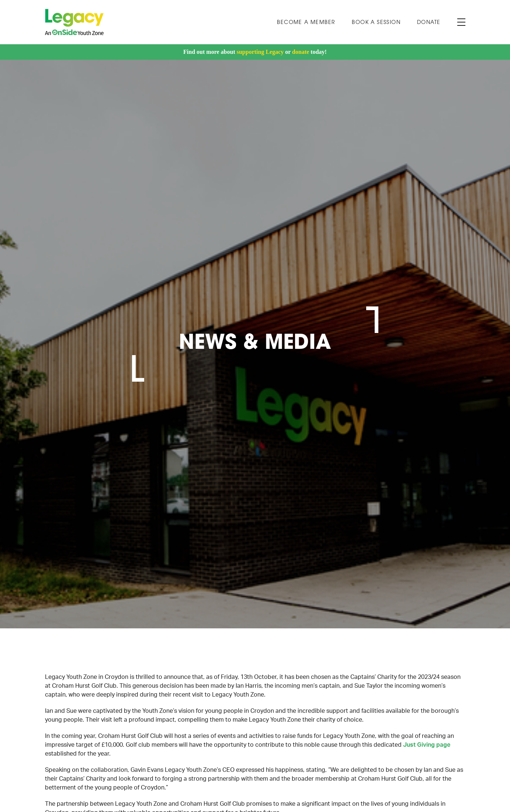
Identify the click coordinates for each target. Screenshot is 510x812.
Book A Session (376, 23)
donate (301, 52)
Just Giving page (427, 745)
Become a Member (306, 23)
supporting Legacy (260, 52)
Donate (429, 23)
